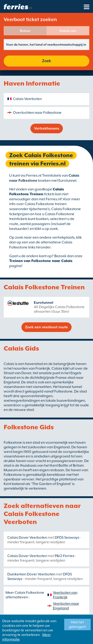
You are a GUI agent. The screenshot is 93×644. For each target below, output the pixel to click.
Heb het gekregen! (77, 624)
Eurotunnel (44, 303)
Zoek (46, 61)
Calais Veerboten (27, 99)
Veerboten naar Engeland (66, 606)
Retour (25, 31)
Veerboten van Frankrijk (65, 595)
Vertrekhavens (47, 128)
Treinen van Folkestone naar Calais (41, 261)
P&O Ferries (65, 556)
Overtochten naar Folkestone (37, 113)
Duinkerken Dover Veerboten (31, 574)
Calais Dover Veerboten (27, 538)
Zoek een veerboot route (46, 327)
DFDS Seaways (67, 538)
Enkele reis (68, 31)
